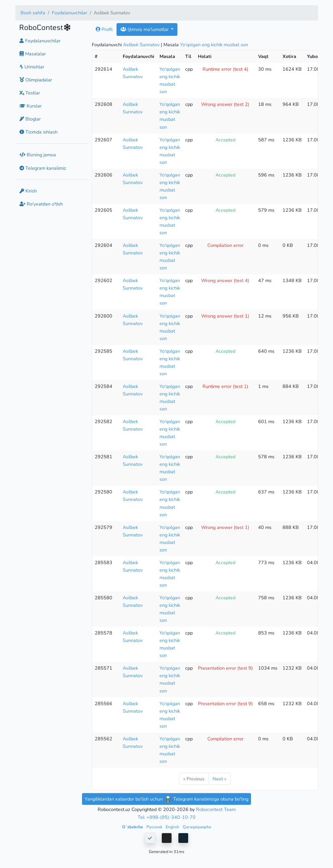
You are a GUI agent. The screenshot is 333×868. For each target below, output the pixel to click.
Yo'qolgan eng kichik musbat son (214, 45)
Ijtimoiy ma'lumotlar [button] (145, 29)
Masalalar (33, 54)
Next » (219, 779)
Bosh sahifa (33, 13)
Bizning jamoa (38, 155)
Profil (104, 29)
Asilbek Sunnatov (141, 45)
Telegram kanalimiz (43, 168)
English (173, 827)
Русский (155, 827)
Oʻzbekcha (133, 827)
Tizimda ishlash (39, 132)
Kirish (28, 191)
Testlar (30, 93)
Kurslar (31, 106)
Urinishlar (32, 67)
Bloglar (30, 119)
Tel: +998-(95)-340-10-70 (167, 817)
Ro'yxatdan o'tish (41, 204)
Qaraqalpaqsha (197, 827)
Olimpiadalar (36, 80)
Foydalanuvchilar (69, 13)
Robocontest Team (216, 809)
